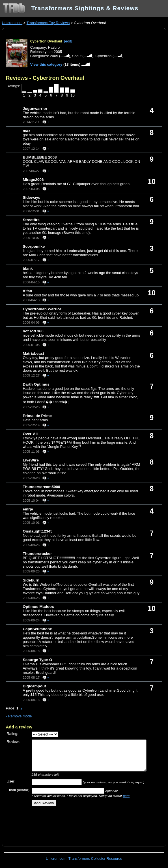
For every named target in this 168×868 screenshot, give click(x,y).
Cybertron (103, 56)
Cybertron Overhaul (46, 41)
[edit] (68, 41)
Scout (77, 56)
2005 (54, 56)
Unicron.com (12, 23)
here (126, 796)
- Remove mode (19, 716)
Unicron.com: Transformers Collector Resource (84, 859)
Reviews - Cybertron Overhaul (45, 78)
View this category (46, 64)
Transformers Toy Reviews (48, 23)
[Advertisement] (72, 824)
